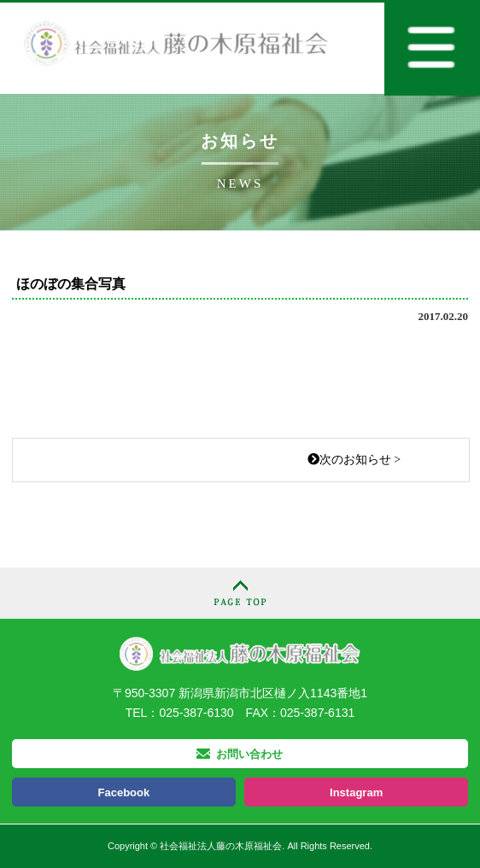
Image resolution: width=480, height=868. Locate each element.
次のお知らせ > (354, 460)
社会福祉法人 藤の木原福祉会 (240, 653)
